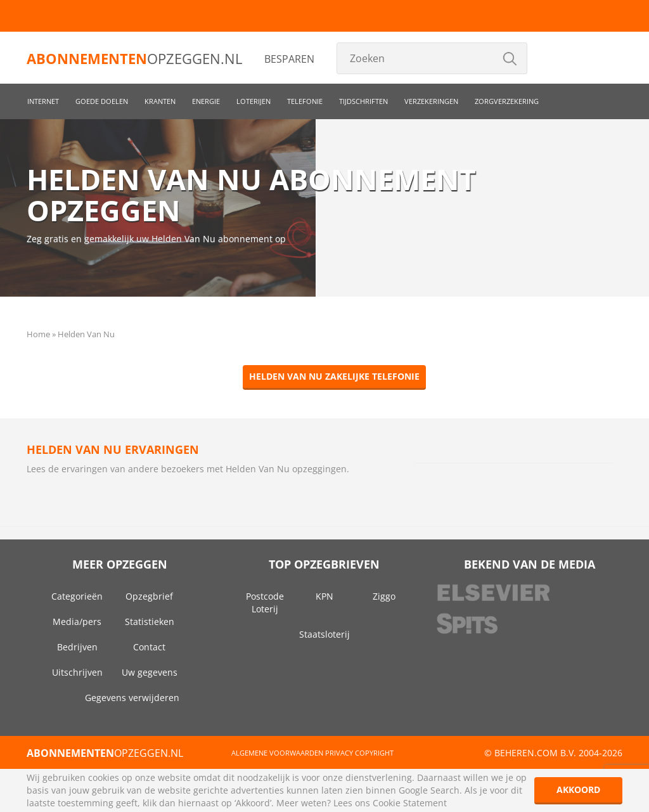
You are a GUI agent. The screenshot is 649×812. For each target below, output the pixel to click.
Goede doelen (102, 101)
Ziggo (384, 596)
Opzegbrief (149, 596)
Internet (43, 101)
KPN (324, 596)
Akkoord (578, 789)
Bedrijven (77, 647)
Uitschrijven (77, 672)
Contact (149, 647)
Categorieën (77, 596)
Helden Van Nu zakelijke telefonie (334, 376)
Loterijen (254, 101)
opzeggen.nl (134, 58)
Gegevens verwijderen (132, 698)
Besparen (289, 59)
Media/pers (77, 622)
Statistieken (150, 622)
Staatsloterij (324, 634)
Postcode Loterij (265, 603)
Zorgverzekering (507, 101)
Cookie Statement (410, 803)
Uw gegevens (150, 672)
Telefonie (305, 101)
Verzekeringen (431, 101)
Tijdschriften (363, 101)
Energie (206, 101)
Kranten (160, 101)
